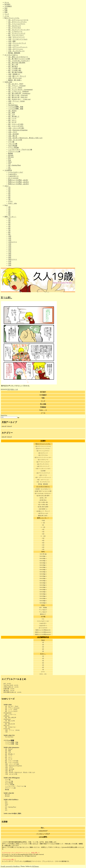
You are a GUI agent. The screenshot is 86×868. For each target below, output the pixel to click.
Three (10, 162)
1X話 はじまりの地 (15, 140)
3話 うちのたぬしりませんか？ (19, 61)
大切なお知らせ (11, 687)
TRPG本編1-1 (43, 556)
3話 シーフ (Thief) (15, 88)
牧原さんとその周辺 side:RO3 (18, 184)
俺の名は (9, 690)
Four (10, 160)
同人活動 (43, 404)
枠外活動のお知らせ (12, 692)
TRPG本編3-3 (43, 583)
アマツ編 (11, 142)
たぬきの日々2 (43, 626)
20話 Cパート (13, 259)
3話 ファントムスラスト (17, 24)
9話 (9, 234)
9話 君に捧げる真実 (15, 72)
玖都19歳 (9, 689)
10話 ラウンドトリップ (16, 37)
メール (7, 16)
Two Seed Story (13, 105)
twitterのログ (43, 831)
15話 (10, 248)
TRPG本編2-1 (43, 565)
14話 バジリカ (13, 45)
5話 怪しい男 (13, 65)
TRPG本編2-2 (43, 567)
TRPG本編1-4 (43, 563)
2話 (9, 190)
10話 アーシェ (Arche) (16, 101)
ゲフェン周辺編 (13, 148)
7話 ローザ (12, 122)
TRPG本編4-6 (43, 603)
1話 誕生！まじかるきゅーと (18, 57)
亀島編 (10, 153)
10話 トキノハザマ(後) (16, 128)
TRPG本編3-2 (43, 581)
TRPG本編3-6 (43, 590)
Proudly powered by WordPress (10, 866)
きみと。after (13, 203)
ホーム (7, 2)
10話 (10, 236)
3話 (9, 192)
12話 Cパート (13, 242)
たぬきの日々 (13, 174)
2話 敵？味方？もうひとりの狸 (19, 59)
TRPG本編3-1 (43, 578)
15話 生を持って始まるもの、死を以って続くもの (25, 138)
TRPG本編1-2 (43, 558)
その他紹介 (8, 6)
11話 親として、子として (17, 76)
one (9, 167)
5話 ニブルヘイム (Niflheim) (18, 91)
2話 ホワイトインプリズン (17, 22)
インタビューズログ (43, 834)
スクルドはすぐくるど (16, 172)
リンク (7, 14)
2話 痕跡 (12, 113)
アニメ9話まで (43, 612)
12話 (10, 240)
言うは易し (6, 298)
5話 (9, 196)
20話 (10, 257)
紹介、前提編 (43, 607)
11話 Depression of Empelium (18, 130)
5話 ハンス (12, 118)
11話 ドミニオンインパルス (18, 39)
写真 (6, 10)
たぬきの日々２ (13, 176)
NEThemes (35, 866)
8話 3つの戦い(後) (15, 70)
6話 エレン (12, 120)
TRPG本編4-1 (43, 592)
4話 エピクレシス (15, 26)
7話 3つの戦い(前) (15, 68)
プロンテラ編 (13, 144)
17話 (10, 252)
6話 (9, 197)
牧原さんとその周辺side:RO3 (43, 634)
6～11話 (43, 527)
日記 (6, 8)
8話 (9, 232)
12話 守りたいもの (15, 78)
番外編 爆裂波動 (14, 53)
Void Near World (11, 685)
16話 (10, 250)
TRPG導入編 (43, 554)
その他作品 (8, 170)
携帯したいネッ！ (10, 217)
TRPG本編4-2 (43, 594)
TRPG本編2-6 (43, 576)
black (6, 205)
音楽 (6, 12)
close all (9, 426)
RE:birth (11, 155)
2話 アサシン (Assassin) (17, 86)
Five (9, 159)
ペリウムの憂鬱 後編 (16, 109)
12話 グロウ (13, 132)
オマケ (10, 201)
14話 (10, 246)
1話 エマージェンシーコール (18, 20)
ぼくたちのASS (13, 178)
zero (9, 169)
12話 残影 (12, 41)
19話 (10, 256)
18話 (10, 254)
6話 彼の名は (13, 66)
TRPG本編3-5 (43, 587)
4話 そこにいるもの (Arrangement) (20, 90)
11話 (10, 238)
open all (4, 426)
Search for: (4, 415)
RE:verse (11, 157)
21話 (10, 261)
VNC (43, 619)
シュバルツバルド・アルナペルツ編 (20, 149)
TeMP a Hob (8, 82)
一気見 (43, 521)
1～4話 (43, 523)
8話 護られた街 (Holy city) (18, 97)
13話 (10, 244)
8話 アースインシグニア (17, 33)
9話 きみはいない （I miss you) (19, 99)
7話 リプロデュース (15, 32)
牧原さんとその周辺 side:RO (18, 180)
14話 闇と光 (13, 136)
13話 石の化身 (13, 134)
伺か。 (43, 828)
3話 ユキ (12, 115)
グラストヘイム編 (14, 151)
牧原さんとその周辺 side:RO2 (18, 182)
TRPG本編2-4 (43, 572)
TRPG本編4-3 (43, 596)
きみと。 (7, 186)
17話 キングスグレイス (16, 51)
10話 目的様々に (14, 74)
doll (7, 684)
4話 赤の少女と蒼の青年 (17, 63)
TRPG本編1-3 (43, 561)
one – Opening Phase (15, 165)
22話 (10, 263)
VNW (43, 605)
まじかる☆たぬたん (11, 55)
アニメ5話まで (43, 610)
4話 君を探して (14, 116)
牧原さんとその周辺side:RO (43, 630)
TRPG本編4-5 (43, 601)
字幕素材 (43, 407)
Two (9, 164)
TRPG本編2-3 (43, 570)
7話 (9, 199)
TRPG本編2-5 (43, 574)
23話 (10, 265)
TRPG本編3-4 (43, 585)
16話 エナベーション (16, 49)
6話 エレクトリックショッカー (19, 30)
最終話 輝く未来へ (15, 80)
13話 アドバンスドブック (17, 43)
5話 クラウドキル (15, 28)
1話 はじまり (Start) (16, 84)
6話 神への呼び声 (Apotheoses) (19, 93)
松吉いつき (14, 389)
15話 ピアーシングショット (18, 47)
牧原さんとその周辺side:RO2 (43, 632)
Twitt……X (43, 410)
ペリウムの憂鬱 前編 (16, 107)
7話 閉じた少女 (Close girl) (18, 95)
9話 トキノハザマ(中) (16, 126)
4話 (9, 194)
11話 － (11, 103)
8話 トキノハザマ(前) (16, 124)
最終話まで (43, 614)
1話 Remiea (12, 111)
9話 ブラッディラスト (16, 35)
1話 (9, 188)
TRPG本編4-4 (43, 598)
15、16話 (43, 536)
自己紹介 (7, 4)
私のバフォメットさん (12, 18)
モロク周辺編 (13, 146)
